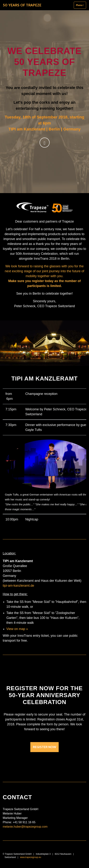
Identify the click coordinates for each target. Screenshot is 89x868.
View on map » (17, 629)
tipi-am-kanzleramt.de (18, 586)
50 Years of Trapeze (22, 5)
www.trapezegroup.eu (31, 857)
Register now (44, 747)
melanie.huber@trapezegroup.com (25, 827)
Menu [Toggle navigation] (80, 5)
